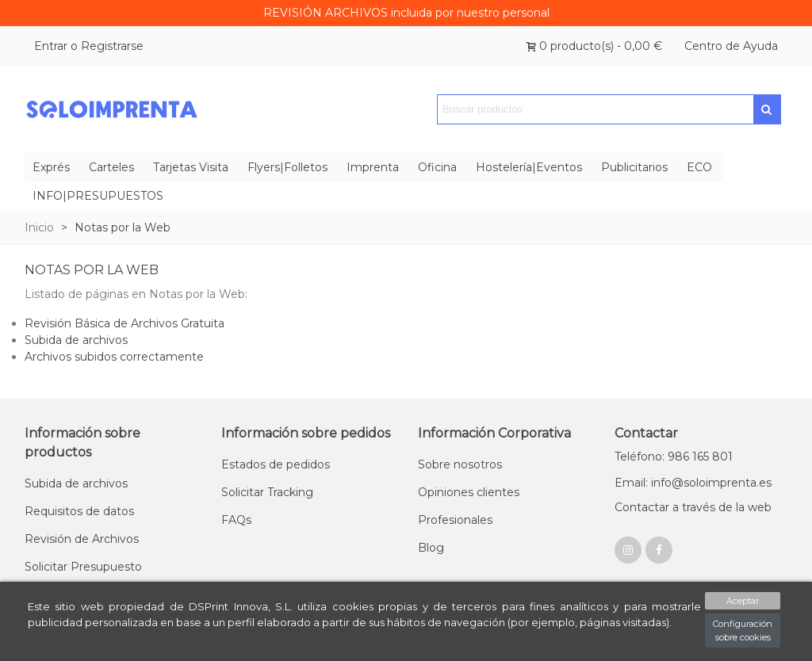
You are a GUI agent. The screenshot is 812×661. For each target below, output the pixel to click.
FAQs (236, 520)
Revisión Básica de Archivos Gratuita (124, 323)
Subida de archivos (76, 340)
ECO (699, 167)
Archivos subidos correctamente (114, 357)
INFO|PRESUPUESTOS (98, 196)
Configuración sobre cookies (743, 630)
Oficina (437, 167)
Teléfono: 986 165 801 (674, 457)
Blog (431, 548)
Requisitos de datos (79, 511)
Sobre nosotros (460, 464)
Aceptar (743, 601)
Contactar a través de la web (693, 507)
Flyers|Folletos (287, 167)
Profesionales (455, 520)
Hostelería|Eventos (529, 167)
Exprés (51, 167)
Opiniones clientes (469, 492)
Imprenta (373, 167)
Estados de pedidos (276, 464)
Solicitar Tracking (267, 492)
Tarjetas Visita (191, 167)
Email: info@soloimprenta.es (693, 483)
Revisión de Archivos (82, 539)
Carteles (111, 167)
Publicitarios (634, 167)
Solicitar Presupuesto (83, 567)
